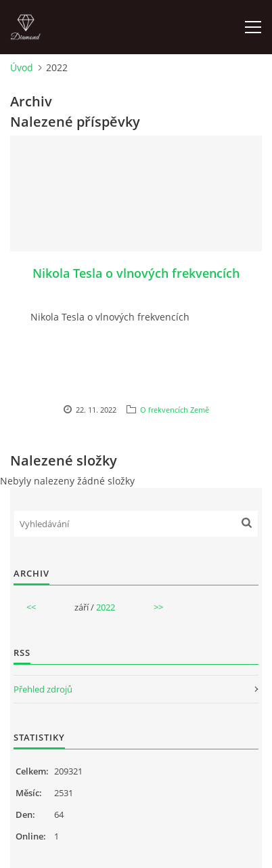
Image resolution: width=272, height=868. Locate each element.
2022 (106, 607)
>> (158, 607)
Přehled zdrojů (43, 689)
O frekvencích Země (175, 410)
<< (31, 607)
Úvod (22, 67)
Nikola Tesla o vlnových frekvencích (136, 273)
